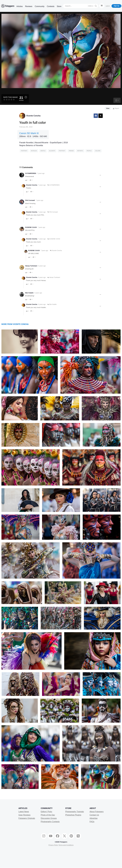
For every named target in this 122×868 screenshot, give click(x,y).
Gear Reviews (24, 815)
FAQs (92, 822)
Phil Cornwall (30, 200)
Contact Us (94, 815)
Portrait (24, 151)
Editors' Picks (46, 812)
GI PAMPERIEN (31, 173)
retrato (80, 151)
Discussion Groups (49, 818)
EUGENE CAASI (31, 227)
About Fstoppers (97, 812)
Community (40, 6)
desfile (43, 151)
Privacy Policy (53, 845)
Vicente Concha (33, 116)
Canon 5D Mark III (29, 133)
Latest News (24, 812)
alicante (52, 151)
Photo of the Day (48, 815)
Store (59, 6)
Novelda (34, 151)
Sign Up (116, 6)
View (108, 108)
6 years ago (42, 266)
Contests (51, 6)
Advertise (94, 818)
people (89, 151)
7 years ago (41, 173)
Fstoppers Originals (27, 818)
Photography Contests (50, 822)
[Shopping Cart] (102, 6)
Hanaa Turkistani (31, 266)
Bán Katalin (29, 293)
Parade (71, 151)
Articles (20, 6)
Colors (98, 151)
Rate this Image (11, 97)
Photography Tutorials (75, 812)
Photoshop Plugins (73, 815)
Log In (108, 6)
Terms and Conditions (66, 845)
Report (116, 108)
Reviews (29, 6)
